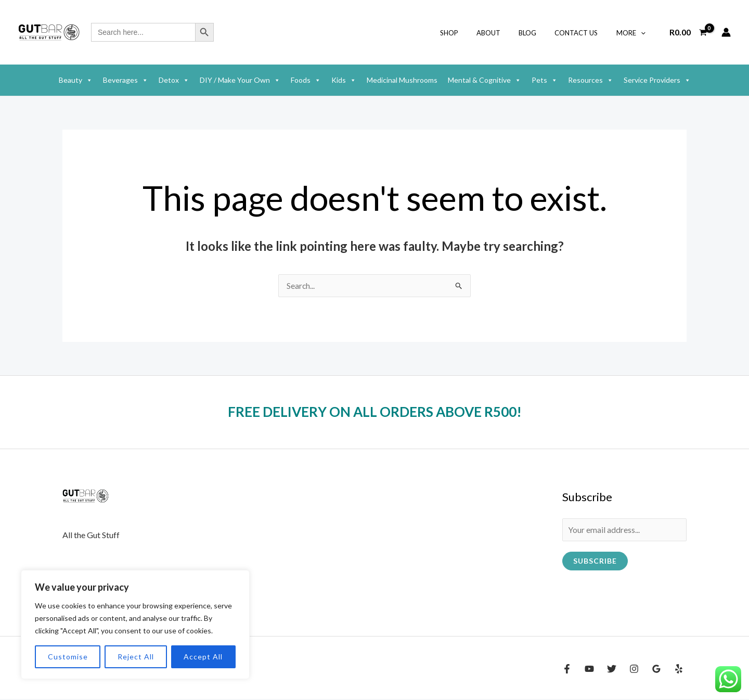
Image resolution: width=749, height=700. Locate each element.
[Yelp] (679, 670)
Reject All (136, 657)
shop (470, 33)
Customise (68, 657)
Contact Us (583, 33)
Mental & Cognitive (485, 80)
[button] (643, 33)
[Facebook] (567, 670)
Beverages (126, 80)
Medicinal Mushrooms (402, 80)
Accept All (203, 657)
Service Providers (657, 80)
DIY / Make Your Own (240, 80)
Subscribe (595, 562)
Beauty (76, 80)
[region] (135, 625)
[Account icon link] (726, 32)
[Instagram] (634, 670)
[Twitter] (612, 670)
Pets (545, 80)
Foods (306, 80)
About (505, 33)
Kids (344, 80)
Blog (539, 33)
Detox (174, 80)
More (633, 33)
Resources (591, 80)
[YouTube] (589, 670)
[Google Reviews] (656, 670)
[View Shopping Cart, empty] (688, 32)
